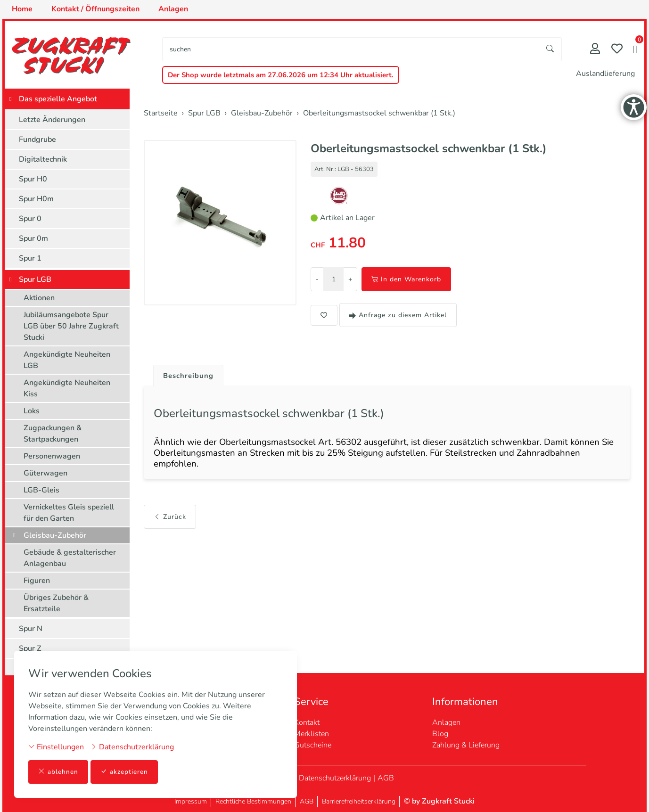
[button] (635, 50)
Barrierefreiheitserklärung (359, 801)
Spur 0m (33, 238)
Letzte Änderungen (52, 120)
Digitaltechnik (43, 159)
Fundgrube (37, 139)
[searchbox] (351, 49)
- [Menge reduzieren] (317, 279)
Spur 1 (30, 258)
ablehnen (58, 772)
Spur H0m (36, 199)
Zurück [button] (170, 521)
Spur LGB (35, 279)
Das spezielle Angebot (58, 99)
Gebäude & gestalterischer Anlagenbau (70, 558)
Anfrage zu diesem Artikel (398, 315)
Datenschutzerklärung (132, 746)
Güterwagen (45, 473)
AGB (386, 778)
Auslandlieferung (605, 74)
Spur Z (30, 648)
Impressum (191, 801)
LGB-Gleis (41, 490)
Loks (32, 411)
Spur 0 (30, 219)
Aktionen (39, 298)
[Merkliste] (617, 50)
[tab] (186, 374)
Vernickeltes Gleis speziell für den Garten (69, 513)
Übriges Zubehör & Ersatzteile (56, 603)
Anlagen (446, 722)
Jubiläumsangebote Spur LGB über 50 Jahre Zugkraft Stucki (71, 326)
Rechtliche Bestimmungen (253, 801)
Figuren (37, 581)
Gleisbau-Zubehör (55, 535)
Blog (440, 734)
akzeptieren (124, 772)
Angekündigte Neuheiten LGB (67, 360)
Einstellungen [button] (56, 746)
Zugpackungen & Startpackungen (53, 434)
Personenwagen (52, 456)
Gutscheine (313, 745)
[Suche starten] (550, 49)
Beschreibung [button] (190, 376)
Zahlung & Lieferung (466, 745)
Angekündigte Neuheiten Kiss (67, 388)
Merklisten (312, 734)
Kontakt (307, 722)
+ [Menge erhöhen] (350, 279)
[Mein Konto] (595, 50)
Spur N (31, 629)
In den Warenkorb (406, 279)
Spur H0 (33, 179)
